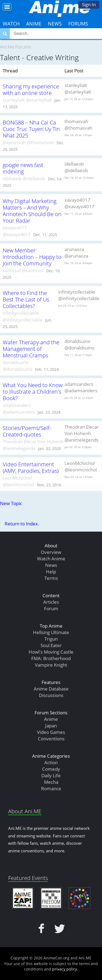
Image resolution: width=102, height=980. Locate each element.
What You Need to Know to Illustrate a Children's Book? (33, 391)
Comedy (51, 769)
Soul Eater (51, 645)
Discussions (51, 695)
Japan (51, 726)
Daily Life (51, 775)
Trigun (51, 639)
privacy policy (65, 969)
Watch (11, 24)
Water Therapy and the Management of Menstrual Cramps (31, 349)
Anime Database (51, 689)
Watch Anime (51, 559)
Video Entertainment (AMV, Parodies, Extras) (31, 467)
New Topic (11, 503)
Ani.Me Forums (16, 47)
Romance (51, 788)
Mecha (51, 782)
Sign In (89, 4)
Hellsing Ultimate (51, 632)
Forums (78, 24)
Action (51, 762)
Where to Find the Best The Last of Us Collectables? (26, 299)
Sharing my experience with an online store (31, 89)
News (55, 24)
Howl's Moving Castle (51, 652)
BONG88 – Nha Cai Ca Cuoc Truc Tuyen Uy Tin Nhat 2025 (31, 129)
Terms (51, 578)
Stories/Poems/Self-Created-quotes (27, 431)
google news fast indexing (23, 168)
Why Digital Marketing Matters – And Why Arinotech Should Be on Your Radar (32, 211)
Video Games (51, 732)
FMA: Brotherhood (51, 658)
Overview (51, 552)
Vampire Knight (51, 665)
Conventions (51, 739)
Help (51, 572)
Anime (34, 24)
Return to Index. (22, 524)
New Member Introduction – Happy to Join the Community (32, 257)
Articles (51, 602)
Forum (51, 608)
